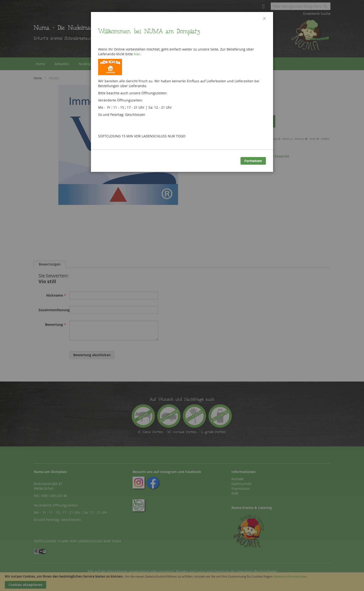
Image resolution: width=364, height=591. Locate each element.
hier (137, 54)
